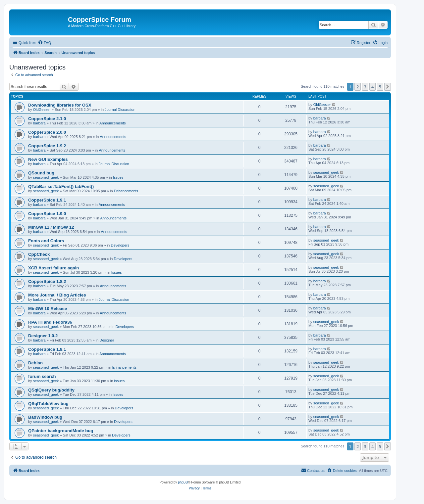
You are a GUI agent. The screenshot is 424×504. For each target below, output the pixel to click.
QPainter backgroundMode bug (61, 431)
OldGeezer (42, 110)
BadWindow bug (45, 417)
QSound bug (41, 173)
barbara (39, 123)
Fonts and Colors (46, 241)
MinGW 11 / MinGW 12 (51, 227)
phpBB (183, 482)
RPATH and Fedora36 (50, 322)
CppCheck (39, 254)
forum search (42, 376)
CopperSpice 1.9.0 (47, 214)
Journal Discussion (120, 110)
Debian (35, 363)
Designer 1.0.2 (43, 336)
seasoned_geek (46, 177)
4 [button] (372, 87)
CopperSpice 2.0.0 (47, 132)
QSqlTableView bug (48, 404)
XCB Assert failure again (53, 268)
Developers (120, 245)
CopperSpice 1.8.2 (47, 281)
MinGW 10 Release (48, 309)
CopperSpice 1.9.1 (47, 200)
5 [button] (380, 87)
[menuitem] (44, 43)
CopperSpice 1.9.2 (47, 146)
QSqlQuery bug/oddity (51, 390)
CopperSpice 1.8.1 (47, 349)
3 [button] (365, 87)
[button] (388, 87)
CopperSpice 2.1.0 (47, 119)
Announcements (113, 123)
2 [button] (358, 87)
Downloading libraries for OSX (60, 105)
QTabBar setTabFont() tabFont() (61, 186)
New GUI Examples (48, 159)
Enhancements (126, 191)
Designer (107, 340)
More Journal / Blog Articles (57, 295)
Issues (118, 177)
